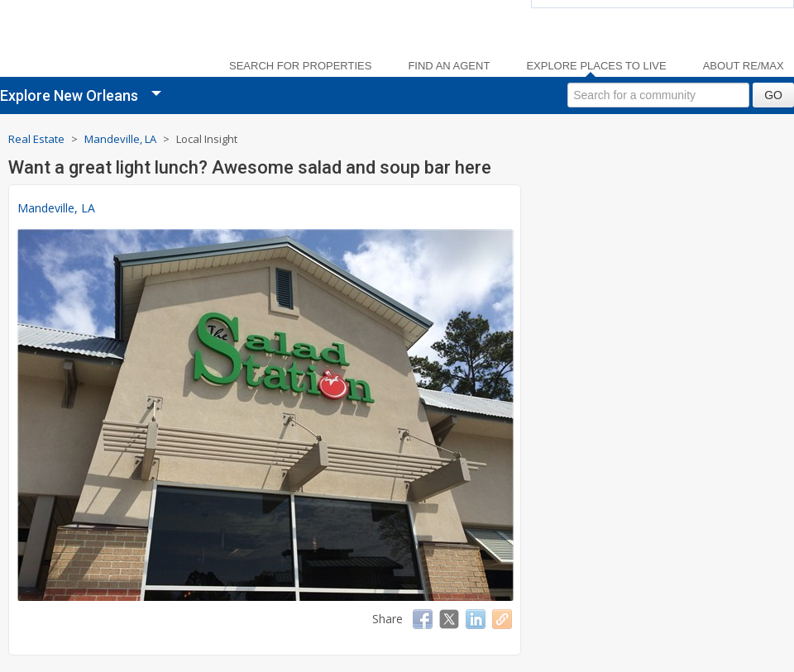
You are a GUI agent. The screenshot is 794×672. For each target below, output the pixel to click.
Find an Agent (449, 66)
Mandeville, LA (56, 208)
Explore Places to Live (596, 66)
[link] (99, 42)
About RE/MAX (744, 66)
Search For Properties (300, 66)
